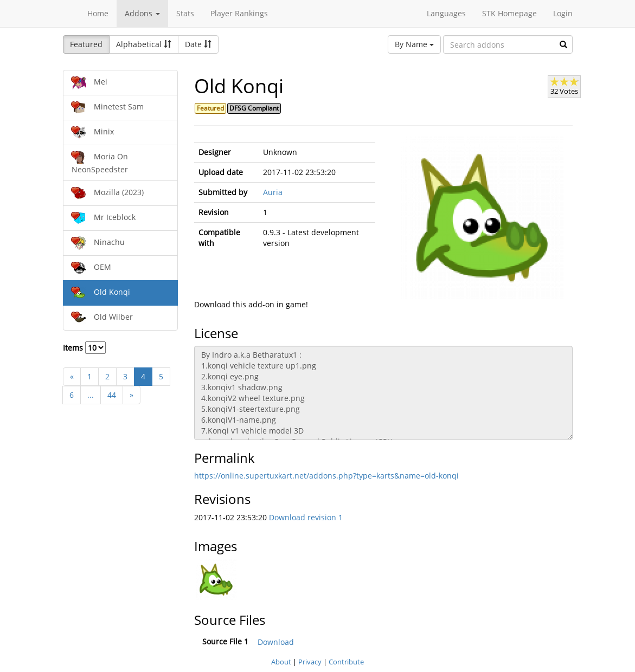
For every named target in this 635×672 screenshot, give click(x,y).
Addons (142, 13)
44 (112, 395)
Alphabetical (144, 44)
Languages (446, 13)
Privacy (310, 662)
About (281, 662)
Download (276, 642)
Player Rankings (239, 13)
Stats (185, 13)
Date (198, 44)
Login (563, 13)
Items (84, 348)
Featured (86, 44)
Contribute (346, 662)
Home (98, 13)
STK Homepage (509, 13)
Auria (273, 192)
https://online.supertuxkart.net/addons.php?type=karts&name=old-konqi (326, 476)
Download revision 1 (306, 517)
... (91, 395)
